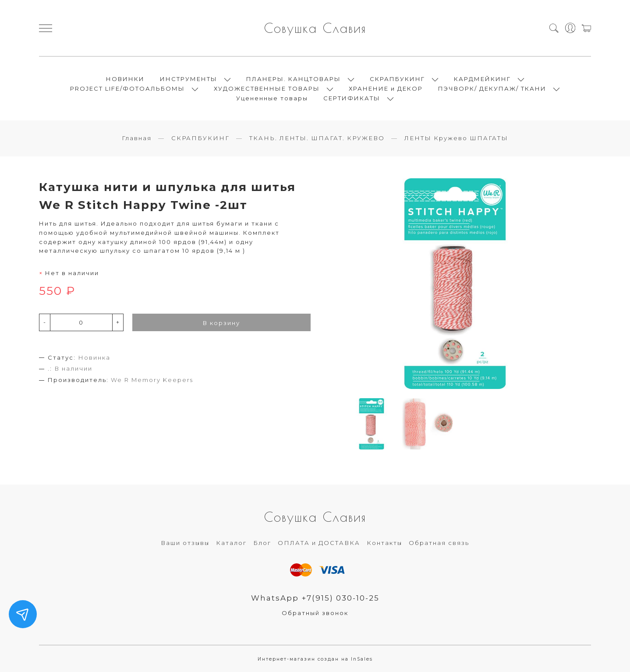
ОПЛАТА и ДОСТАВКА (319, 543)
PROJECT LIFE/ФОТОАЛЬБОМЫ (127, 88)
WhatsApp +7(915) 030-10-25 (315, 598)
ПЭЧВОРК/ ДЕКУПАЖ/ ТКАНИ (492, 88)
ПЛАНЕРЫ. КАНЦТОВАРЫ (294, 79)
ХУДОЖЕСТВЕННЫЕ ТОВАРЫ (267, 88)
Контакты (384, 543)
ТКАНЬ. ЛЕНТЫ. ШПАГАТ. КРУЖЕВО (317, 138)
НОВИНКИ (125, 79)
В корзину (221, 323)
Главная (137, 138)
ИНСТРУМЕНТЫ (189, 79)
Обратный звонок (315, 613)
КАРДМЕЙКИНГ (482, 79)
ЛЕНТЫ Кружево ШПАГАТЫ (456, 138)
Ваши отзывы (185, 543)
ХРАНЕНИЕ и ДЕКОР (386, 88)
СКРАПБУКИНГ (397, 79)
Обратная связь (439, 543)
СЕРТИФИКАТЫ (352, 98)
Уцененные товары (272, 98)
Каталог (231, 543)
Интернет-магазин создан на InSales (315, 659)
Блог (262, 543)
